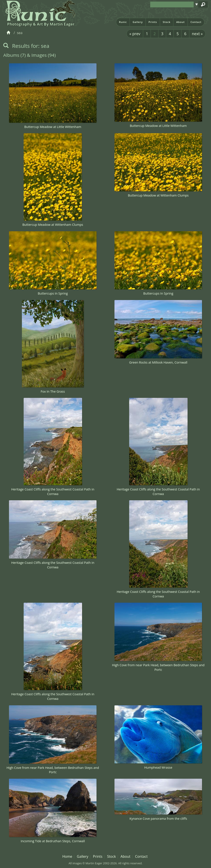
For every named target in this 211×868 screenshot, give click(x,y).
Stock (167, 22)
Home (67, 856)
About (180, 22)
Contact (196, 22)
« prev (135, 34)
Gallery (138, 22)
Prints (153, 22)
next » (197, 34)
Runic (123, 22)
